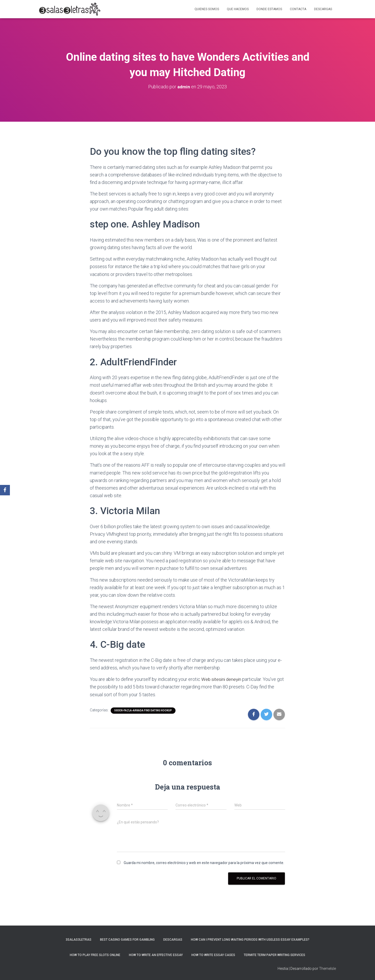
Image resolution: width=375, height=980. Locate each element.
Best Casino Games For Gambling (127, 940)
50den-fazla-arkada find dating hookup (143, 710)
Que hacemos (238, 9)
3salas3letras (79, 940)
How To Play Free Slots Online (95, 955)
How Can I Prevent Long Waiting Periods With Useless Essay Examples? (250, 940)
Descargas (323, 9)
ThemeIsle (327, 969)
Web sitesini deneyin (222, 679)
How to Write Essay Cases (213, 955)
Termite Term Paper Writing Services (274, 955)
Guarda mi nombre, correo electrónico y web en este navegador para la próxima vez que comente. (204, 863)
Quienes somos (207, 9)
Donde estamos (269, 9)
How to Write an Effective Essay (156, 955)
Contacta (298, 9)
